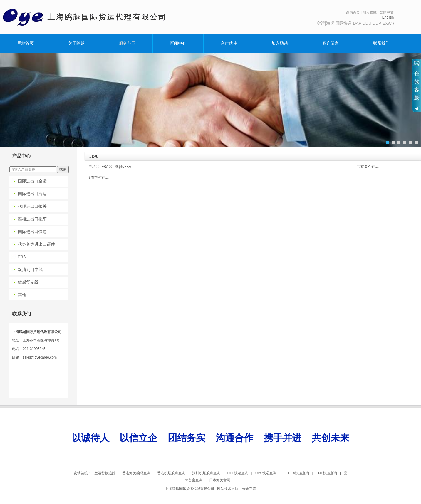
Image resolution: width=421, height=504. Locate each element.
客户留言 (331, 43)
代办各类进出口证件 (36, 244)
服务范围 (127, 43)
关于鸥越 (76, 43)
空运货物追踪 (105, 473)
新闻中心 (178, 43)
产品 (92, 167)
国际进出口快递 (32, 232)
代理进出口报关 (32, 206)
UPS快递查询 (266, 473)
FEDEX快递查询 (296, 473)
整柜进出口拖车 (32, 219)
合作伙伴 (229, 43)
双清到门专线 (30, 270)
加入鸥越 (280, 43)
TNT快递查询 (327, 473)
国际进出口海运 (32, 194)
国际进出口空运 (32, 181)
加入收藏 (370, 12)
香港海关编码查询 (136, 473)
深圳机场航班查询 (206, 473)
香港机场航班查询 (171, 473)
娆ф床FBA (123, 167)
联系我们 (381, 43)
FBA (22, 257)
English (388, 17)
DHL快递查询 (238, 473)
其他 (22, 295)
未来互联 (249, 489)
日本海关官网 (220, 480)
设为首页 (353, 12)
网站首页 (26, 43)
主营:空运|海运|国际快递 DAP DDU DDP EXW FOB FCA (361, 23)
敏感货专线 (28, 282)
